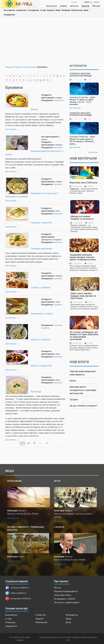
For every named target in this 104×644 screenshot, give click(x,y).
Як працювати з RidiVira (65, 599)
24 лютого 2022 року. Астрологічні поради (81, 114)
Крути (57, 481)
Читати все (93, 152)
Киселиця (36, 392)
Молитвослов (77, 10)
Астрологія (52, 6)
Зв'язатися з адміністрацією (67, 602)
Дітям (86, 10)
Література (66, 10)
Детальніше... (11, 129)
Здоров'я (51, 10)
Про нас (58, 588)
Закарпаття (59, 100)
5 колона (59, 527)
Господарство (33, 10)
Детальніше (75, 108)
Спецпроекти (9, 15)
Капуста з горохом (41, 340)
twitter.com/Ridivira (16, 593)
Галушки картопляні (41, 249)
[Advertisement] (52, 41)
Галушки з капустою (42, 223)
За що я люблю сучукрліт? (83, 406)
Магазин (96, 6)
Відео (21, 557)
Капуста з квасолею (41, 366)
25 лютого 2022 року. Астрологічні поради (81, 75)
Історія (43, 10)
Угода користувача (62, 595)
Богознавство (9, 10)
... (84, 193)
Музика (22, 511)
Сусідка (74, 399)
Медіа (58, 10)
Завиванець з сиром (42, 314)
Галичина (58, 325)
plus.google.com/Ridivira (18, 598)
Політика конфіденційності (66, 591)
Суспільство (21, 10)
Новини (63, 6)
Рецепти (85, 6)
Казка (73, 381)
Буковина (58, 148)
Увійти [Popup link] (97, 2)
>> (47, 443)
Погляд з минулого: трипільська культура (26, 528)
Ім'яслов (74, 6)
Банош (34, 109)
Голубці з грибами (40, 288)
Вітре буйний (14, 481)
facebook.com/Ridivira (17, 588)
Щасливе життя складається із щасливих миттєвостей (83, 390)
